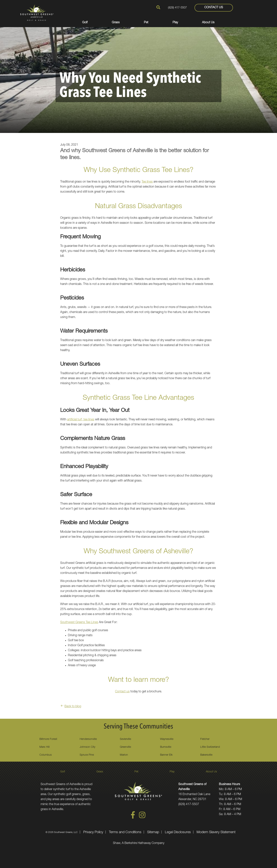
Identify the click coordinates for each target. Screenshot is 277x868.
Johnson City (87, 747)
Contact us (122, 692)
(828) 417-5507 (177, 8)
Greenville (125, 747)
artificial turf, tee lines (81, 420)
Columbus (46, 755)
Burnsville (166, 747)
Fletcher (205, 739)
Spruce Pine (87, 755)
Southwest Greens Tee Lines (79, 623)
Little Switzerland (210, 747)
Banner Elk (166, 755)
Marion (124, 755)
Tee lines (147, 182)
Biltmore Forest (48, 739)
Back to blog (71, 707)
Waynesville (167, 739)
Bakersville (206, 755)
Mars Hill (45, 747)
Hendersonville (88, 739)
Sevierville (125, 739)
